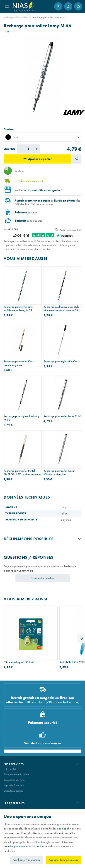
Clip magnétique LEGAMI (19, 662)
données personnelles (16, 846)
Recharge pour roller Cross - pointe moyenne (20, 363)
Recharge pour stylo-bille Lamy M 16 (22, 418)
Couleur (9, 129)
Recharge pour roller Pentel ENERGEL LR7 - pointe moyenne (22, 473)
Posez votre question (70, 230)
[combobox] (42, 137)
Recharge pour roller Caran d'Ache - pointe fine (59, 473)
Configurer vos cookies (27, 860)
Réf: (6, 229)
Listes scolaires (11, 769)
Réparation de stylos (15, 780)
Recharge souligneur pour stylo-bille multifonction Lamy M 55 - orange (62, 309)
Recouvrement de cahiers (17, 774)
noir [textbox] (12, 137)
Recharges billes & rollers (16, 17)
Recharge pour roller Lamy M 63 (62, 416)
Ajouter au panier (40, 159)
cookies (62, 828)
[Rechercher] (58, 6)
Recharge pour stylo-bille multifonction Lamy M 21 (18, 309)
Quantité (10, 149)
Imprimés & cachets (14, 785)
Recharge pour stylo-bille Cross (62, 361)
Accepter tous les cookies (64, 860)
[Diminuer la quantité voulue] (21, 149)
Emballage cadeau (14, 791)
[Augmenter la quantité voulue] (36, 149)
